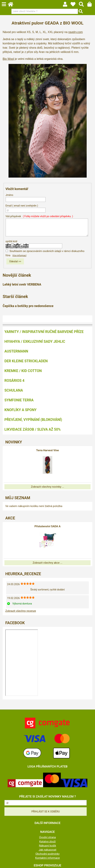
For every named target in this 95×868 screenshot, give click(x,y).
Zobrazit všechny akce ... (47, 563)
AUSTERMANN (16, 351)
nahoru (90, 863)
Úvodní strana (47, 837)
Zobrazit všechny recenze (21, 611)
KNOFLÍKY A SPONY (20, 410)
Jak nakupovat (47, 850)
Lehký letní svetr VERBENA (22, 284)
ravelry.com (76, 32)
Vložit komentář (17, 189)
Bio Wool (8, 59)
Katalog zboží (48, 842)
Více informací (19, 256)
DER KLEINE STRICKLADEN (26, 361)
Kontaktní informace (48, 858)
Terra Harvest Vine (47, 450)
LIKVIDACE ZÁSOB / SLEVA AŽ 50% (33, 429)
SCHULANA (14, 390)
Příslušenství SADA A (47, 526)
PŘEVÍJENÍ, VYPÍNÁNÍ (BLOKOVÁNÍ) (33, 420)
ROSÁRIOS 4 (14, 381)
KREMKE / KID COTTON (23, 371)
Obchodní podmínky (47, 854)
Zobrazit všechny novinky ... (47, 487)
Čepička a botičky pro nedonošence (28, 306)
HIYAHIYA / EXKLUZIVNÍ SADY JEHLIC (35, 341)
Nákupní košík (47, 846)
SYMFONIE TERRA (19, 400)
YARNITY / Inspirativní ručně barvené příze (44, 332)
